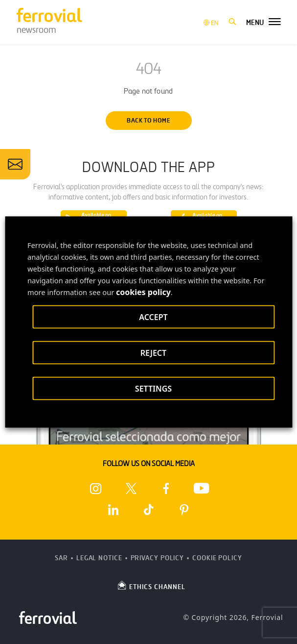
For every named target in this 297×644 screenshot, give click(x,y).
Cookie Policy (217, 558)
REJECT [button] (153, 353)
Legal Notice (99, 558)
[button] (232, 22)
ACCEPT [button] (153, 317)
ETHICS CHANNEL (151, 585)
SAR (61, 558)
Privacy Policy (158, 558)
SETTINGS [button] (153, 389)
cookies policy (143, 292)
